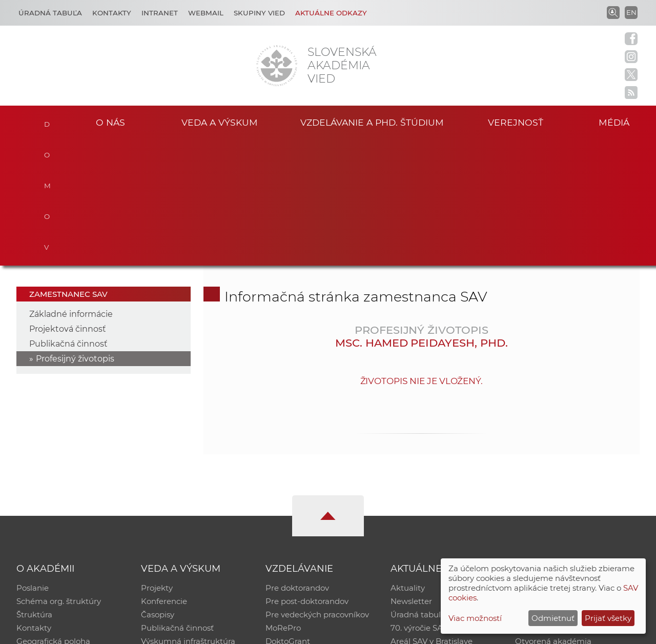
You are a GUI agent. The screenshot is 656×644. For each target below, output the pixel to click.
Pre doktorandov (297, 462)
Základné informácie (71, 188)
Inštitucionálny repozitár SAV (570, 462)
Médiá (614, 122)
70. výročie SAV (419, 502)
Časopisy (158, 488)
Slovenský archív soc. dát (562, 475)
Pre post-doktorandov (307, 475)
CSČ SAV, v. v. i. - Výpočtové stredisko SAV (169, 631)
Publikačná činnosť (68, 218)
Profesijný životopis (75, 233)
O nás (110, 122)
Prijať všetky (608, 618)
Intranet (160, 13)
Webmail (206, 13)
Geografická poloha (53, 515)
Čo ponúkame (418, 528)
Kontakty (112, 13)
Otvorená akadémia (553, 515)
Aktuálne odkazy (331, 13)
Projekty (157, 462)
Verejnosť (516, 122)
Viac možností (475, 618)
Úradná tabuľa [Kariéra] (50, 13)
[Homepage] (277, 66)
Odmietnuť (553, 618)
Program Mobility (299, 528)
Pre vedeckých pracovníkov (317, 488)
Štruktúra (34, 488)
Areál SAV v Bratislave (432, 515)
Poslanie (33, 462)
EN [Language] (631, 12)
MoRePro (283, 502)
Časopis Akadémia (550, 502)
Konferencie (164, 475)
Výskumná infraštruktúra (188, 515)
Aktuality (408, 462)
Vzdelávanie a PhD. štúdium (372, 122)
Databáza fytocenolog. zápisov (573, 488)
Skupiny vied (259, 13)
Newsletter (411, 475)
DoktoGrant (288, 515)
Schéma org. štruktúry (59, 475)
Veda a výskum (220, 122)
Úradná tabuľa (418, 488)
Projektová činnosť (68, 203)
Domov (47, 121)
